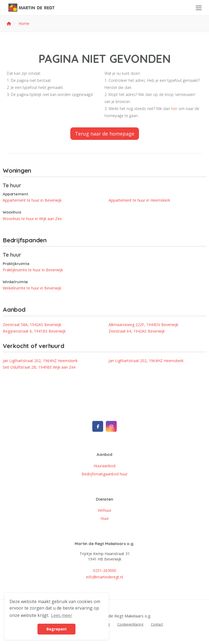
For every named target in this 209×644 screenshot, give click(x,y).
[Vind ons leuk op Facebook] (98, 426)
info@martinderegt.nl (104, 577)
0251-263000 (105, 570)
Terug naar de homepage (105, 134)
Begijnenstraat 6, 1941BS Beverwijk (34, 331)
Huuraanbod (104, 466)
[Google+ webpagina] (111, 426)
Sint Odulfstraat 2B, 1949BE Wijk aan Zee (39, 367)
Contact (157, 624)
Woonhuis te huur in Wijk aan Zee (32, 219)
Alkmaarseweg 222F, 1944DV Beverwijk (143, 325)
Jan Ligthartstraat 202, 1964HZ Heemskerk (40, 361)
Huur (105, 518)
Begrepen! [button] (56, 629)
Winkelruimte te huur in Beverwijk (32, 288)
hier (174, 109)
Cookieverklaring (130, 624)
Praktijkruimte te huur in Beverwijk (33, 270)
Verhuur (104, 510)
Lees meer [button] (62, 615)
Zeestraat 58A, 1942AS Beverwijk (32, 325)
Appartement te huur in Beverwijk (32, 200)
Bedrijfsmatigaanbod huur (105, 474)
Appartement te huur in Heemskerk (139, 200)
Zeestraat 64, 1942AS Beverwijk (137, 331)
